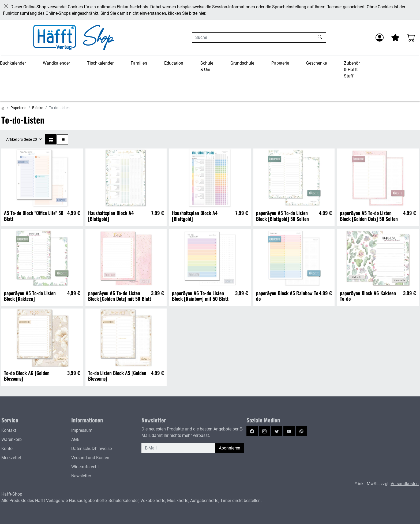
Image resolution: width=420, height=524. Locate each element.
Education (174, 63)
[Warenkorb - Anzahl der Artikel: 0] (411, 38)
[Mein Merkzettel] (395, 38)
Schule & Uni (207, 66)
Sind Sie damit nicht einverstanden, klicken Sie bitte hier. (153, 13)
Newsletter (81, 476)
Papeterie (280, 63)
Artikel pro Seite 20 (22, 139)
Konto (7, 449)
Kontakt (9, 430)
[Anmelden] (380, 38)
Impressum (82, 430)
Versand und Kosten (90, 458)
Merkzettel (11, 458)
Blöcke (38, 108)
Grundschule (242, 63)
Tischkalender (100, 63)
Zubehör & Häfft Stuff (352, 70)
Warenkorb (12, 439)
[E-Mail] (179, 448)
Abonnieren (230, 448)
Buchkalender (13, 63)
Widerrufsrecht (85, 467)
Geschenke (316, 63)
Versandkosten (405, 484)
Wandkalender (56, 63)
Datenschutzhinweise (91, 449)
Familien (139, 63)
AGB (75, 439)
